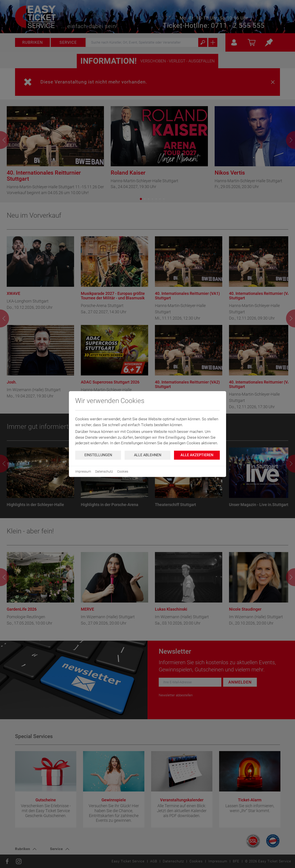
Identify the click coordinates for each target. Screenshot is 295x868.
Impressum (83, 471)
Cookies (123, 471)
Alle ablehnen (148, 455)
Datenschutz (104, 471)
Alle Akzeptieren (197, 455)
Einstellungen (98, 455)
